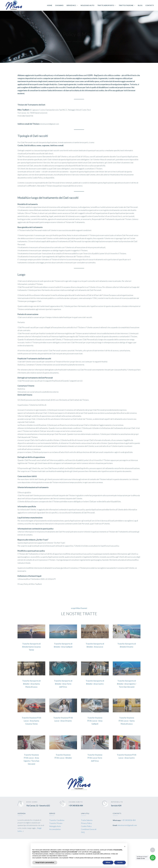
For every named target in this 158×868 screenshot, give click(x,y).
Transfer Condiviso (57, 820)
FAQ (83, 832)
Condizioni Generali (89, 829)
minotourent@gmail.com (127, 825)
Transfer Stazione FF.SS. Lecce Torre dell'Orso (95, 758)
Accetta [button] (120, 862)
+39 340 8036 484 (76, 806)
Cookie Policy (86, 826)
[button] (125, 846)
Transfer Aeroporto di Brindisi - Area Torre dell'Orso (63, 684)
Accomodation (55, 829)
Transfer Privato (56, 823)
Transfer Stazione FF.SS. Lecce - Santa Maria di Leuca (127, 721)
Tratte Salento (87, 820)
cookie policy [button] (96, 852)
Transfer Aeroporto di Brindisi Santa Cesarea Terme (31, 647)
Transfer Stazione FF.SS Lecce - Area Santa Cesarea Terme (31, 721)
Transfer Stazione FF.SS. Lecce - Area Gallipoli (95, 721)
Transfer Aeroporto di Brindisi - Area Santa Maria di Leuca (31, 684)
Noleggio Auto (55, 826)
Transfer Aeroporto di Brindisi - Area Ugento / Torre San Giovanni (127, 684)
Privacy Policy (86, 823)
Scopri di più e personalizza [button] (45, 862)
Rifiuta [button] (108, 862)
